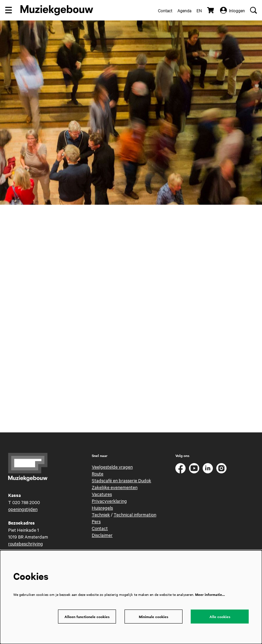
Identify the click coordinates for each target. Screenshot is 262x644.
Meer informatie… (210, 594)
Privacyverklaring (109, 501)
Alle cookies (220, 617)
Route (98, 473)
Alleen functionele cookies (87, 617)
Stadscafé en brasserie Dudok (121, 480)
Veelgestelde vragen (112, 467)
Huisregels (102, 507)
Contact (165, 10)
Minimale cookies (154, 617)
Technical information (135, 514)
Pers (96, 521)
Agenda (184, 10)
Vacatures (102, 494)
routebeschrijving (26, 543)
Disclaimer (102, 535)
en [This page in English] (199, 10)
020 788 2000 (26, 502)
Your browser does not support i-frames (131, 317)
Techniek (101, 514)
